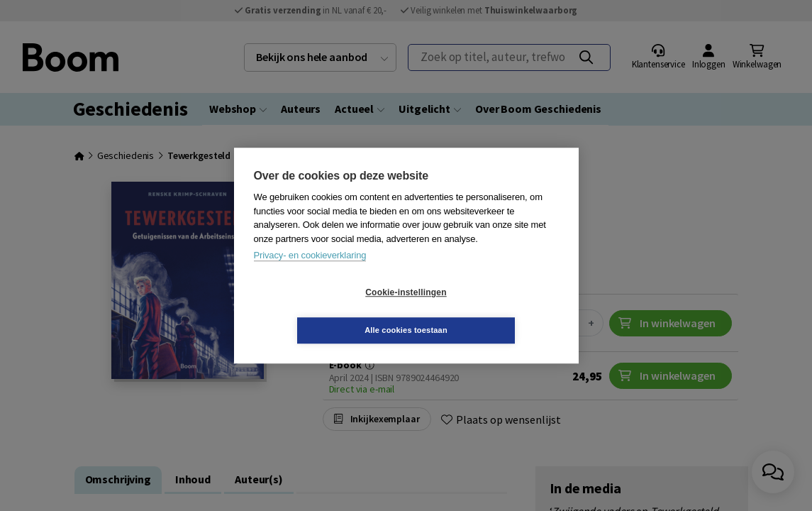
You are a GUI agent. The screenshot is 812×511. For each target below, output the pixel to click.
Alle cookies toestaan (490, 311)
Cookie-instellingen (321, 312)
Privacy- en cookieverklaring (310, 274)
